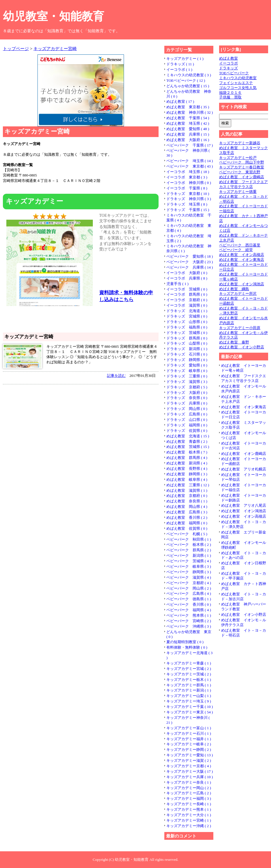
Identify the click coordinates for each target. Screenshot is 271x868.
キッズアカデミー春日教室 (242, 167)
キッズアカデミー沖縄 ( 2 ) (189, 826)
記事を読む (116, 376)
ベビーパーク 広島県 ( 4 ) (189, 593)
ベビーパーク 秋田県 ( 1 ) (189, 539)
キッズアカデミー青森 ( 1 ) (189, 663)
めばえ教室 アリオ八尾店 (244, 505)
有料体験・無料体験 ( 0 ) (187, 647)
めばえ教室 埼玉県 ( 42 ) (188, 123)
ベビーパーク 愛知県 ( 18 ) (190, 256)
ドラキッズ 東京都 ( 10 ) (188, 194)
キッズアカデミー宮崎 (55, 49)
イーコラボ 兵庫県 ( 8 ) (187, 278)
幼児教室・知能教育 (53, 16)
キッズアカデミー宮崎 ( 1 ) (189, 820)
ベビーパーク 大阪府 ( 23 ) (190, 262)
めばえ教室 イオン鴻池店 (242, 284)
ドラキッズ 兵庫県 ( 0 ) (187, 403)
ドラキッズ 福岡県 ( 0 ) (187, 425)
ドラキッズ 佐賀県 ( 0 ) (187, 431)
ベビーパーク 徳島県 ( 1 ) (189, 599)
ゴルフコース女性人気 (238, 88)
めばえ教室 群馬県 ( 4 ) (187, 458)
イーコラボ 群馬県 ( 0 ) (187, 294)
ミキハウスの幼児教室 (238, 78)
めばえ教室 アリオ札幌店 (244, 469)
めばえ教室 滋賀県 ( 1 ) (187, 490)
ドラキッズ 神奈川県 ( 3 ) (189, 199)
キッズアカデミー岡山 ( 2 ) (189, 788)
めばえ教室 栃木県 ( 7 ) (187, 452)
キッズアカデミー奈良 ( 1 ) (189, 782)
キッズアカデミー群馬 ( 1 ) (189, 685)
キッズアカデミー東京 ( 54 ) (190, 712)
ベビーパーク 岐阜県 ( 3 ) (189, 566)
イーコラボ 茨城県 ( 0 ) (187, 289)
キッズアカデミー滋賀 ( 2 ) (189, 760)
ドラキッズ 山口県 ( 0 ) (187, 420)
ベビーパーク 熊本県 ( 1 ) (189, 615)
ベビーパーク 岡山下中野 (242, 162)
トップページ (16, 49)
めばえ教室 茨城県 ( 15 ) (188, 447)
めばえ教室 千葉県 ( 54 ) (188, 118)
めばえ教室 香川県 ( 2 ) (187, 517)
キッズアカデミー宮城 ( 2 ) (189, 669)
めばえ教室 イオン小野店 (242, 347)
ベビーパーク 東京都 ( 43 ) (190, 166)
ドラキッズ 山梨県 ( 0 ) (187, 343)
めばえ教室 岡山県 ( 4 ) (187, 507)
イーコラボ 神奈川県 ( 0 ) (189, 183)
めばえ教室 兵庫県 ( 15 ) (188, 134)
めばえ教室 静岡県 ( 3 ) (187, 474)
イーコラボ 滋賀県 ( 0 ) (187, 305)
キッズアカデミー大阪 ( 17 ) (190, 771)
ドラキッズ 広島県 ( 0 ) (187, 414)
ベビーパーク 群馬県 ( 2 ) (189, 550)
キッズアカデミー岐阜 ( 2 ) (189, 744)
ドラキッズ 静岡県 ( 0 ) (187, 360)
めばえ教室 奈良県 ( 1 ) (187, 501)
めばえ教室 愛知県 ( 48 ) (188, 129)
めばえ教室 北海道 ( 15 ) (188, 436)
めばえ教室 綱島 (234, 289)
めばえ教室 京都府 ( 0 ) (187, 496)
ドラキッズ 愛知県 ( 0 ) (187, 365)
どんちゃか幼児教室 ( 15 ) (188, 86)
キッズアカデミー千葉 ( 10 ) (190, 707)
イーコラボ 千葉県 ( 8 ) (187, 188)
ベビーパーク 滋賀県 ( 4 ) (189, 577)
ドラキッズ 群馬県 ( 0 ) (187, 338)
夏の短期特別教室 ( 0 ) (185, 642)
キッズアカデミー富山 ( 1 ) (189, 728)
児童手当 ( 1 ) (177, 284)
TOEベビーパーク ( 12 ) (186, 80)
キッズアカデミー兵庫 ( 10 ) (190, 777)
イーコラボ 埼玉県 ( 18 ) (188, 172)
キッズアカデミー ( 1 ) (185, 59)
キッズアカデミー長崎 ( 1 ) (189, 804)
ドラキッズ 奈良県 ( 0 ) (187, 398)
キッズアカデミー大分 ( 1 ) (189, 815)
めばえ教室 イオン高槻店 (242, 255)
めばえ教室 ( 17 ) (180, 101)
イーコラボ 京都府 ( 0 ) (187, 300)
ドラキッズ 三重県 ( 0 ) (187, 376)
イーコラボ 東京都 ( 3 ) (187, 177)
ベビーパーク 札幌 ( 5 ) (187, 534)
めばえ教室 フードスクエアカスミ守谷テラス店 (243, 184)
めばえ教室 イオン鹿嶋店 (242, 177)
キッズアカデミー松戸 (238, 158)
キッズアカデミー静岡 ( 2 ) (189, 750)
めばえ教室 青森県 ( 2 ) (187, 441)
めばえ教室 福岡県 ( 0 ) (187, 523)
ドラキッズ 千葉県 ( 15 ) (188, 210)
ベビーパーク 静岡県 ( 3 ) (189, 572)
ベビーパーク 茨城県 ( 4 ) (189, 561)
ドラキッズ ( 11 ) (180, 64)
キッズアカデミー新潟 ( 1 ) (189, 690)
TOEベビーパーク (234, 73)
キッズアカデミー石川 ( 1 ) (189, 733)
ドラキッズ (228, 68)
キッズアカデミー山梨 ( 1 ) (189, 696)
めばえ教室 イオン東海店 (242, 260)
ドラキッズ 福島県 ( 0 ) (187, 327)
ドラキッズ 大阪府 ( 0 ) (187, 393)
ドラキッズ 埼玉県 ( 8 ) (187, 204)
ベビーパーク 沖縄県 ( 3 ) (189, 626)
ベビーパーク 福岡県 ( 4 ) (189, 610)
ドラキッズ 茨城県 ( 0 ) (187, 333)
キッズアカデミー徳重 (238, 192)
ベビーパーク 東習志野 (240, 172)
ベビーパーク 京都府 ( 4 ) (189, 583)
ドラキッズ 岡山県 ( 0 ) (187, 409)
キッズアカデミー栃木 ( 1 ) (189, 680)
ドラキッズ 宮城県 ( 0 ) (187, 316)
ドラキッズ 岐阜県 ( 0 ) (187, 371)
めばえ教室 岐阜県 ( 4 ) (187, 479)
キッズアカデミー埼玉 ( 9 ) (189, 701)
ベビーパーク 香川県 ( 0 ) (189, 604)
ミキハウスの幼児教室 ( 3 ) (189, 75)
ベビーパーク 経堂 (236, 250)
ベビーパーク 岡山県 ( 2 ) (189, 588)
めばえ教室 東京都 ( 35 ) (188, 107)
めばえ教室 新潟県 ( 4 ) (187, 463)
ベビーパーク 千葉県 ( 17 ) (190, 145)
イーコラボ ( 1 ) (179, 70)
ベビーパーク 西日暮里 (240, 245)
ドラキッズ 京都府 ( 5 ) (187, 387)
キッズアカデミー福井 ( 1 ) (189, 739)
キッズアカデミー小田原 (240, 328)
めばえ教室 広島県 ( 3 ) (187, 512)
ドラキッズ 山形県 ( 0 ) (187, 322)
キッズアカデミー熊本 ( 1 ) (189, 809)
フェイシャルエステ (236, 83)
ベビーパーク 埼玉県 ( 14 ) (190, 161)
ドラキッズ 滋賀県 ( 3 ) (187, 382)
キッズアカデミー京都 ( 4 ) (189, 766)
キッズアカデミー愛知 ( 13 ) (190, 755)
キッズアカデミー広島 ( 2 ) (189, 793)
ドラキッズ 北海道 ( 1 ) (187, 311)
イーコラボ (228, 63)
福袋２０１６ (230, 93)
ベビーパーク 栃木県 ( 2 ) (189, 545)
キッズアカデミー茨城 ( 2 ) (189, 674)
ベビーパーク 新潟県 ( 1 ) (189, 555)
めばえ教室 (228, 58)
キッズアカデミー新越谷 (240, 143)
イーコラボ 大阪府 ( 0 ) (187, 273)
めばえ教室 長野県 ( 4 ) (187, 469)
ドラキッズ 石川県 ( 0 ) (187, 354)
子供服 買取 (230, 97)
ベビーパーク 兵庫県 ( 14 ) (190, 267)
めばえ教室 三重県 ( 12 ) (188, 485)
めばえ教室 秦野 (234, 342)
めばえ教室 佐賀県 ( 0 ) (187, 528)
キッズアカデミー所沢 (238, 294)
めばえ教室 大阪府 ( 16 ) (188, 140)
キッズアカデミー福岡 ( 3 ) (189, 798)
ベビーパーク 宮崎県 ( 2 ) (189, 621)
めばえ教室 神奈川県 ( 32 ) (190, 112)
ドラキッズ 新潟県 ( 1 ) (187, 349)
